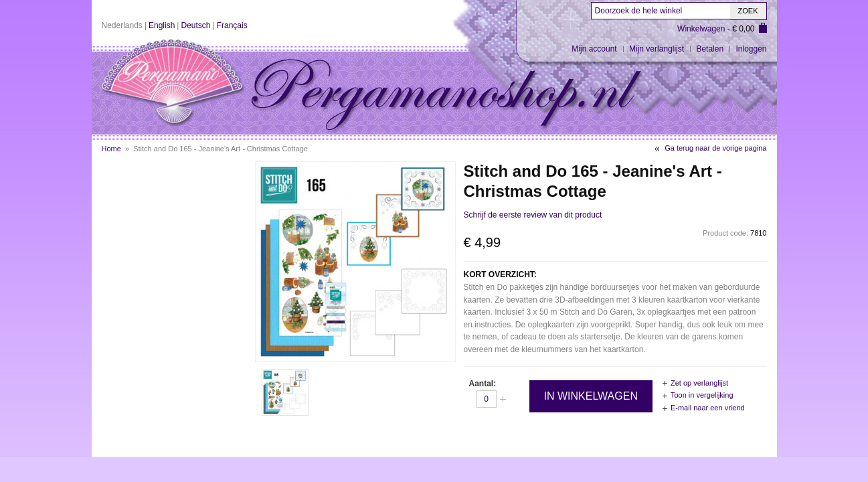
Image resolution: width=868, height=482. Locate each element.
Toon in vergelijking (702, 395)
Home (111, 149)
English (162, 25)
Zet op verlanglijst (699, 383)
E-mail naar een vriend (708, 408)
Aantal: (483, 384)
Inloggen (751, 49)
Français (232, 25)
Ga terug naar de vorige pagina (715, 148)
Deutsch (195, 25)
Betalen (710, 49)
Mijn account (594, 49)
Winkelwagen (701, 29)
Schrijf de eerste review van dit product (533, 215)
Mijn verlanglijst (657, 49)
